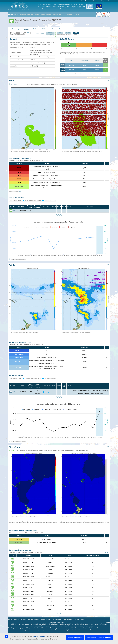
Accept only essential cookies (99, 637)
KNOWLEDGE (69, 15)
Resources (63, 29)
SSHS (20, 192)
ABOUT (78, 15)
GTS (44, 29)
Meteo (35, 29)
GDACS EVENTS (20, 15)
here (80, 54)
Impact (26, 29)
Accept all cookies (75, 637)
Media (52, 29)
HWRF (68, 33)
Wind (72, 61)
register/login (101, 1)
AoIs (30, 158)
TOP (108, 80)
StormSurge (15, 447)
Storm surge (85, 61)
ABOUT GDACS (80, 619)
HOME (11, 15)
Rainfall (97, 61)
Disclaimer (53, 622)
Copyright (60, 622)
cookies (108, 622)
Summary (16, 29)
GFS (60, 33)
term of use (85, 1)
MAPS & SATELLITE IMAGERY (52, 15)
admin (108, 1)
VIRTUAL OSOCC (33, 15)
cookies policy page (40, 636)
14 (14, 211)
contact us (93, 1)
